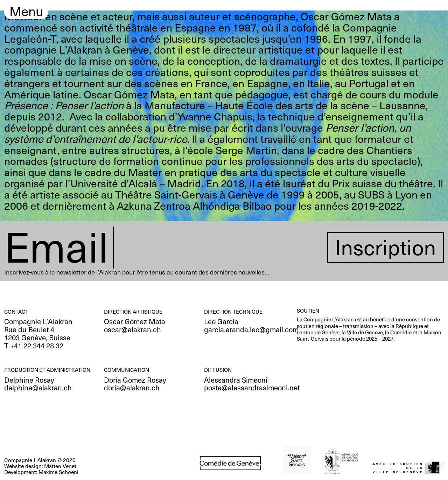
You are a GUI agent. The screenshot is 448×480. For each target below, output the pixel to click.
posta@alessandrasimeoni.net (252, 387)
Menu (26, 12)
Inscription (386, 247)
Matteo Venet (60, 466)
